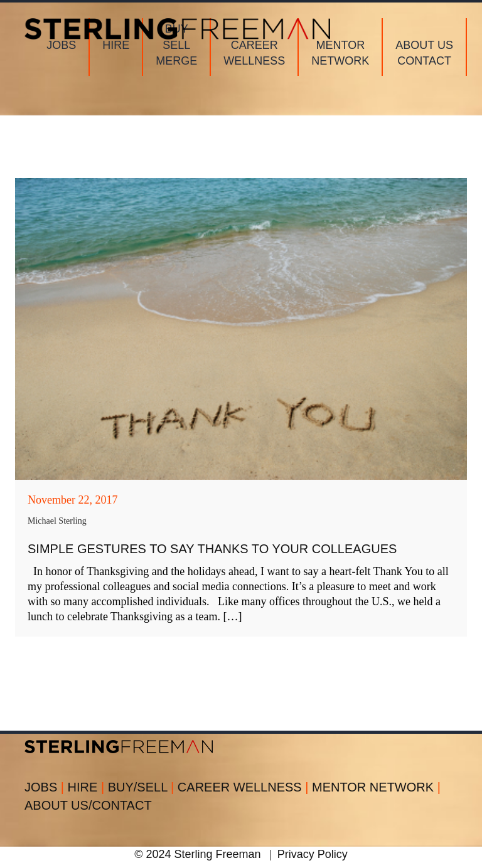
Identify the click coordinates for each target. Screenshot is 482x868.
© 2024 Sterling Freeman (197, 854)
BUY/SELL (143, 787)
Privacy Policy (313, 854)
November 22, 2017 (72, 500)
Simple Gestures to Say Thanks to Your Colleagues (212, 549)
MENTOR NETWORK (376, 787)
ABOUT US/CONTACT (88, 805)
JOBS (46, 787)
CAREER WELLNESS (245, 787)
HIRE (88, 787)
